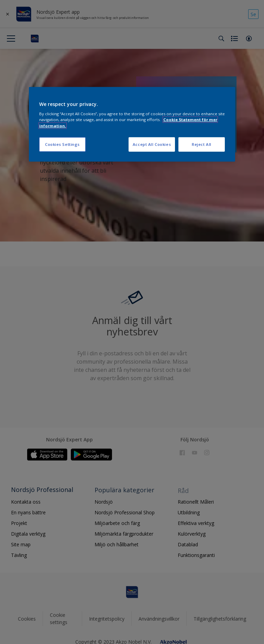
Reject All (202, 144)
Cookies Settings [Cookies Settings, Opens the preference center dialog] (62, 144)
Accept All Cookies (152, 144)
